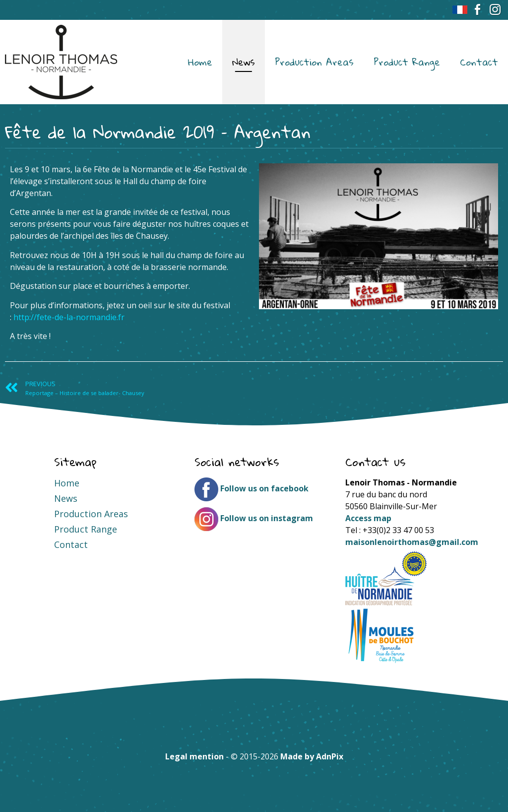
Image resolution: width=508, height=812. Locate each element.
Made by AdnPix (312, 756)
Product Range (407, 62)
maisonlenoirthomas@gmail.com (412, 542)
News (244, 62)
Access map (368, 518)
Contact (479, 62)
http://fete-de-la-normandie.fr (69, 317)
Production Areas (314, 62)
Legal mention (194, 756)
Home (200, 62)
